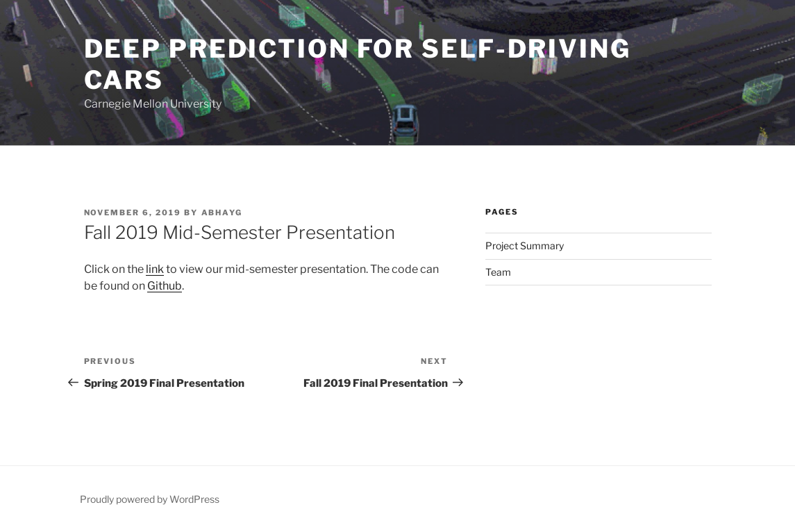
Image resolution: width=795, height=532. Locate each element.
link (155, 269)
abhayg (222, 213)
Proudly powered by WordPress (150, 499)
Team (498, 272)
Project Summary (525, 246)
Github (165, 286)
